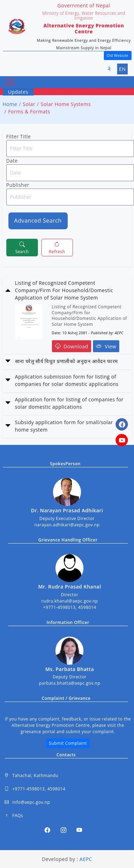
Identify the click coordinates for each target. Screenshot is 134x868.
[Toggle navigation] (10, 82)
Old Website (118, 55)
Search (22, 247)
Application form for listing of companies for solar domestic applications (69, 403)
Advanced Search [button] (38, 221)
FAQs (14, 816)
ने (109, 69)
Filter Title (19, 136)
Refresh (57, 247)
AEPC (86, 859)
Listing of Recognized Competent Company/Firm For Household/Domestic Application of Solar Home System (64, 290)
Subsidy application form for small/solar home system (64, 426)
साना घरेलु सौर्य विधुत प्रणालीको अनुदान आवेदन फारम (66, 361)
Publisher (18, 185)
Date (12, 161)
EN (122, 69)
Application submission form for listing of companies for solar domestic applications (67, 380)
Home (10, 104)
